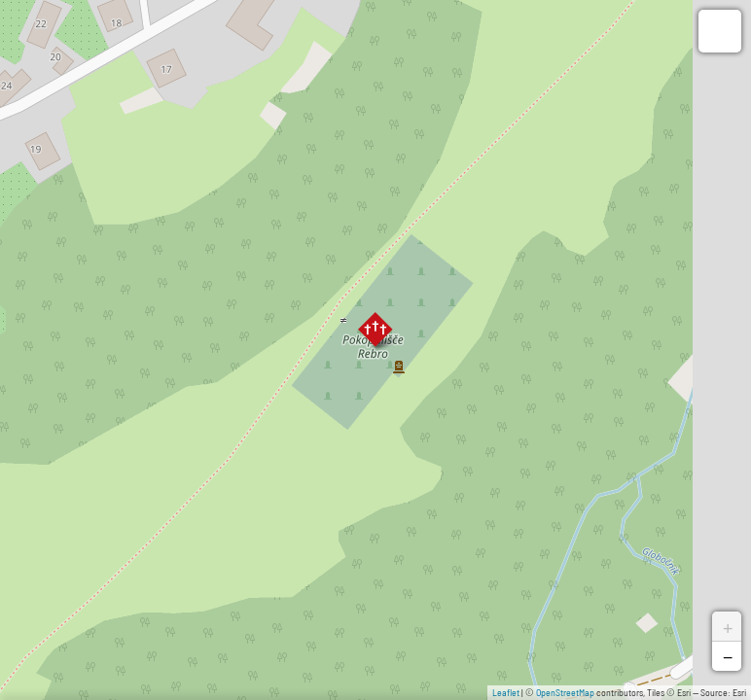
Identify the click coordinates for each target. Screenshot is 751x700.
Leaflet (506, 692)
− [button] (728, 656)
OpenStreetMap (565, 692)
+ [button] (728, 626)
